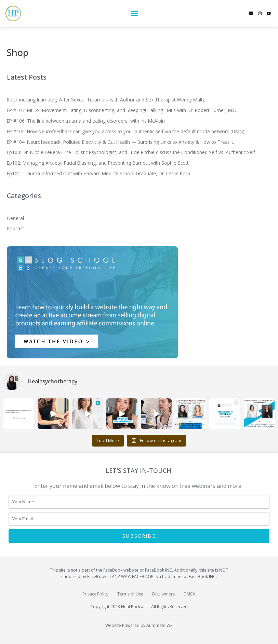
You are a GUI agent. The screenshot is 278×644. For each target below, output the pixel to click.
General (15, 218)
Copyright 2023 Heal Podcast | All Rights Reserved (139, 607)
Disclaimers (163, 594)
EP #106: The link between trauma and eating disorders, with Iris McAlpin (86, 121)
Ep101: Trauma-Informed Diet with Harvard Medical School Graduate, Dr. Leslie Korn (98, 173)
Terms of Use (130, 594)
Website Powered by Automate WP (139, 625)
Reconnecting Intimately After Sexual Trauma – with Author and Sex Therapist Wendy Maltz (106, 100)
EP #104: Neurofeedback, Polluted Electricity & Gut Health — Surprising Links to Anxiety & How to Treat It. (120, 142)
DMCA (190, 594)
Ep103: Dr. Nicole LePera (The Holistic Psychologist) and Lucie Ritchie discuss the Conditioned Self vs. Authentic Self (131, 152)
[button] (134, 13)
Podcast (15, 228)
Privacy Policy (95, 594)
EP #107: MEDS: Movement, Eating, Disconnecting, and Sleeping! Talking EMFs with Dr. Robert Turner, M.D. (122, 110)
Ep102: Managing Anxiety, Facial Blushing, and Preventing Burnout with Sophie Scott (98, 163)
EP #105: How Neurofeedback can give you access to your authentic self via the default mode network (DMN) (126, 131)
